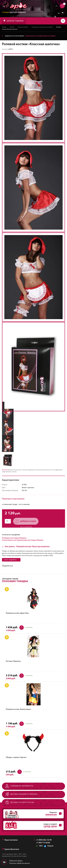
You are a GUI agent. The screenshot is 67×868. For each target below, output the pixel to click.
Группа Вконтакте (11, 849)
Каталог (12, 27)
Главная (4, 27)
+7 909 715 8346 (43, 843)
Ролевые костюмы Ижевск (14, 538)
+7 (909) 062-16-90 (43, 840)
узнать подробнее (11, 560)
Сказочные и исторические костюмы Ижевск (23, 540)
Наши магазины (10, 840)
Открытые (32, 814)
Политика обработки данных (20, 863)
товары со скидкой (32, 826)
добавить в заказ (25, 521)
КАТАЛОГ (13, 21)
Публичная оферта (16, 861)
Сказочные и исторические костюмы (42, 27)
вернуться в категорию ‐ (29, 36)
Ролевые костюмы (23, 27)
